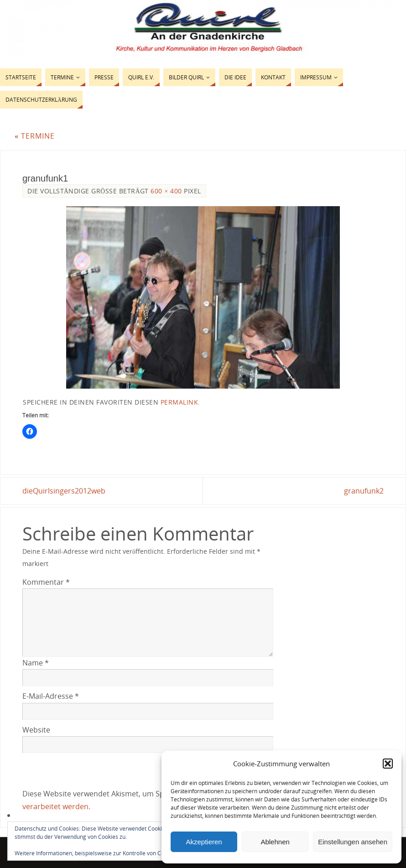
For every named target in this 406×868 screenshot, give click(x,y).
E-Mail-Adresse (51, 696)
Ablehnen (275, 842)
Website (36, 730)
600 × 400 (166, 191)
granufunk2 (364, 491)
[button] (388, 764)
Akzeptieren (204, 842)
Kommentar (46, 582)
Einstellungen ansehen (353, 842)
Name (36, 663)
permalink (180, 402)
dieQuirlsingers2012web (64, 491)
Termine (35, 136)
